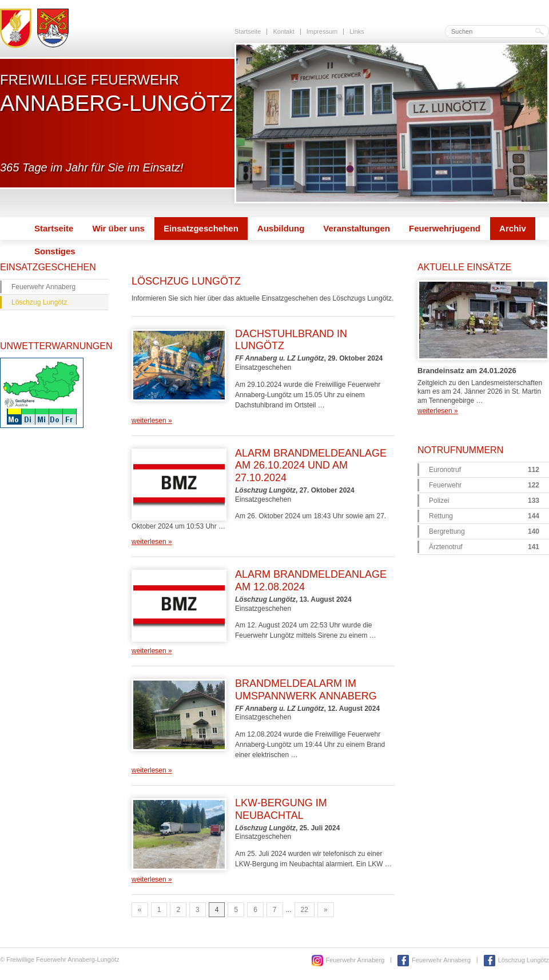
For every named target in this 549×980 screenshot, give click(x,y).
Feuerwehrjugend (445, 228)
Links (357, 31)
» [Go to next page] (326, 910)
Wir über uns (118, 228)
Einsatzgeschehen (201, 228)
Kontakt (283, 31)
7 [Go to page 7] (275, 910)
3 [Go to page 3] (198, 910)
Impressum (322, 31)
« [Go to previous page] (140, 910)
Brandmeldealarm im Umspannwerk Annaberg (306, 690)
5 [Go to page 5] (236, 910)
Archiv (513, 228)
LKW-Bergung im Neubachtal (281, 809)
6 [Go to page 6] (255, 910)
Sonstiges (55, 251)
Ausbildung (281, 228)
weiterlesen (152, 421)
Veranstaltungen (357, 228)
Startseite (248, 31)
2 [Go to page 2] (178, 910)
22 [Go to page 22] (305, 910)
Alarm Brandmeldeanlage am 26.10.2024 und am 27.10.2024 (311, 465)
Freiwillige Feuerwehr (116, 93)
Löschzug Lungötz (39, 302)
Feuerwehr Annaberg (43, 287)
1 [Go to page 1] (159, 910)
